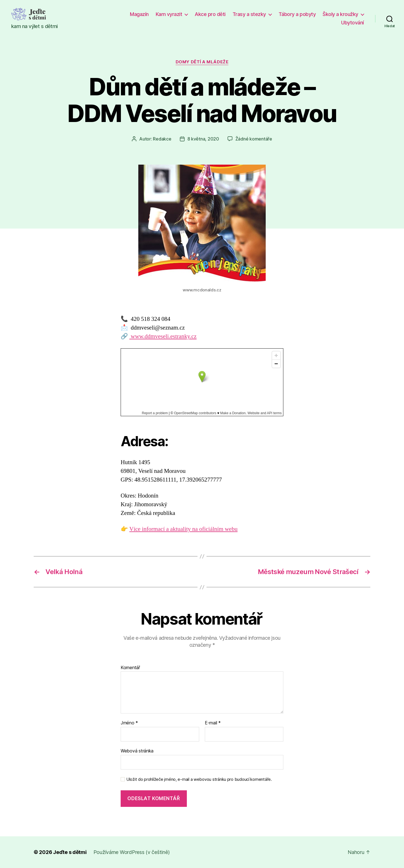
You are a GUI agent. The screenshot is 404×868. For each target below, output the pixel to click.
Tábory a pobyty (297, 14)
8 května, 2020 (203, 139)
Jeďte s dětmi (70, 852)
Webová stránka (137, 751)
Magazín (139, 14)
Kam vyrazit (169, 14)
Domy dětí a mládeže (202, 62)
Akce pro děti (210, 14)
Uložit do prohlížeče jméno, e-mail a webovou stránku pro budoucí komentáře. (199, 779)
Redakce (162, 139)
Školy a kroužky (340, 14)
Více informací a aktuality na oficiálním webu (183, 529)
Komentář (130, 668)
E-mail (213, 723)
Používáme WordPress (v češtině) (132, 852)
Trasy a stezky (249, 14)
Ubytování (353, 23)
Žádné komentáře (254, 139)
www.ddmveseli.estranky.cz (163, 336)
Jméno (129, 723)
